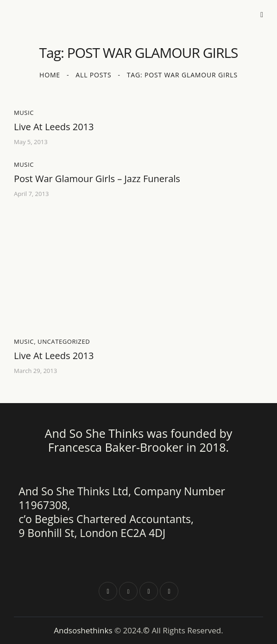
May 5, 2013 (31, 142)
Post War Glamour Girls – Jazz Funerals (97, 179)
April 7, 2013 (31, 194)
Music (24, 113)
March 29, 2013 (35, 371)
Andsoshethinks (84, 630)
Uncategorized (64, 341)
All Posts (93, 75)
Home (50, 75)
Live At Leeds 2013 (54, 127)
